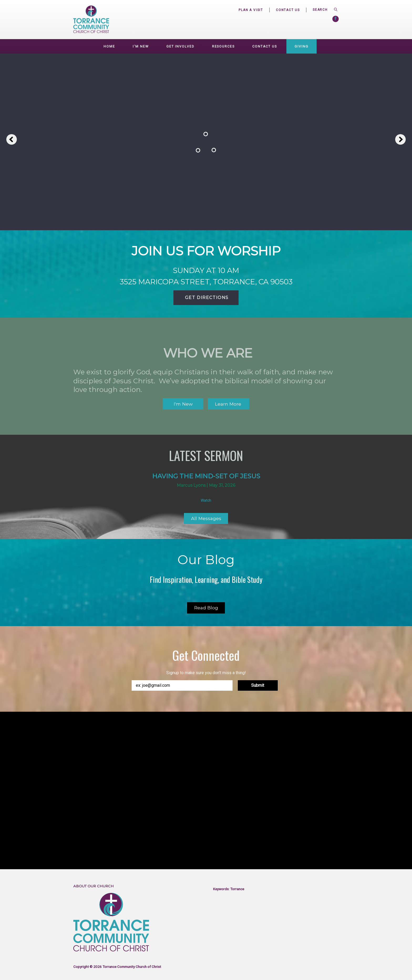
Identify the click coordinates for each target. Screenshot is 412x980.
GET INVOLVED (180, 46)
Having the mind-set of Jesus (206, 476)
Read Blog (206, 608)
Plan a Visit (251, 10)
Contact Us (288, 10)
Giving (301, 46)
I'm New (141, 46)
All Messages (206, 518)
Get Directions (206, 298)
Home (109, 46)
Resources (223, 46)
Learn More (229, 404)
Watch (206, 500)
